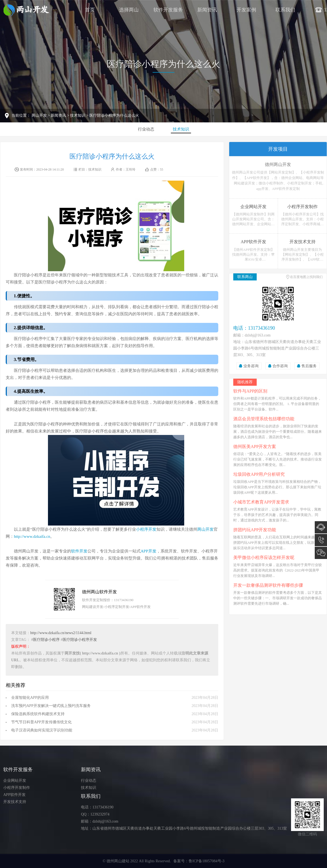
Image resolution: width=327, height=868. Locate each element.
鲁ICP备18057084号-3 (206, 861)
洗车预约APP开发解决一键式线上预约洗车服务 (51, 706)
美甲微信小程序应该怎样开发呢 (264, 557)
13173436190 (321, 540)
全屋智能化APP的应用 (30, 698)
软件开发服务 (168, 10)
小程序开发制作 (17, 788)
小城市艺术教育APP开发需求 (261, 502)
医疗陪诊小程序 (46, 640)
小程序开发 (146, 529)
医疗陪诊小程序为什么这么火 (163, 64)
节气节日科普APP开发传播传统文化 (41, 722)
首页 (90, 10)
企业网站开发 (15, 781)
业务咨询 (251, 366)
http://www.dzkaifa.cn (32, 536)
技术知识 (78, 115)
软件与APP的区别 (250, 391)
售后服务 (309, 366)
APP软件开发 (14, 795)
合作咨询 (280, 366)
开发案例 (246, 10)
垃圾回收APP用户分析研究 (259, 474)
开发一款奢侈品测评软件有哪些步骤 (268, 585)
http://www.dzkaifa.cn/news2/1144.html (61, 633)
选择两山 (129, 10)
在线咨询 (321, 527)
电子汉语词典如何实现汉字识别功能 (42, 730)
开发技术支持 (15, 802)
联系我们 (285, 10)
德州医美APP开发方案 (255, 447)
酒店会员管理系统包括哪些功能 (264, 419)
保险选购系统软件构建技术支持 (38, 714)
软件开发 (79, 551)
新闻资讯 (207, 10)
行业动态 (146, 129)
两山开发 (39, 115)
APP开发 (149, 551)
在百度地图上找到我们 (306, 277)
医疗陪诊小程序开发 (80, 640)
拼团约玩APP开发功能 (255, 530)
